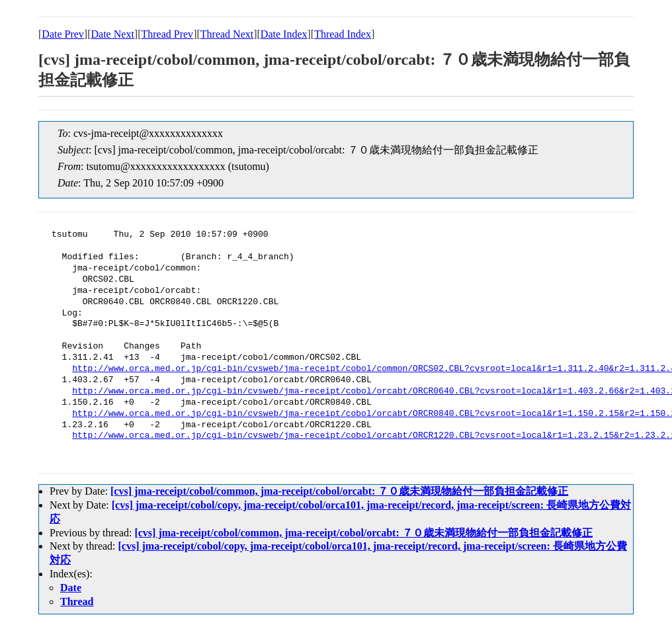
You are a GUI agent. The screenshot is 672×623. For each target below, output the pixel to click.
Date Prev (63, 34)
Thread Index (343, 34)
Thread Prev (167, 34)
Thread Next (227, 34)
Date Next (113, 34)
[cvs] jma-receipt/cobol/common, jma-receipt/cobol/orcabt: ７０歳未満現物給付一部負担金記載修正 (339, 491)
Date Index (284, 34)
